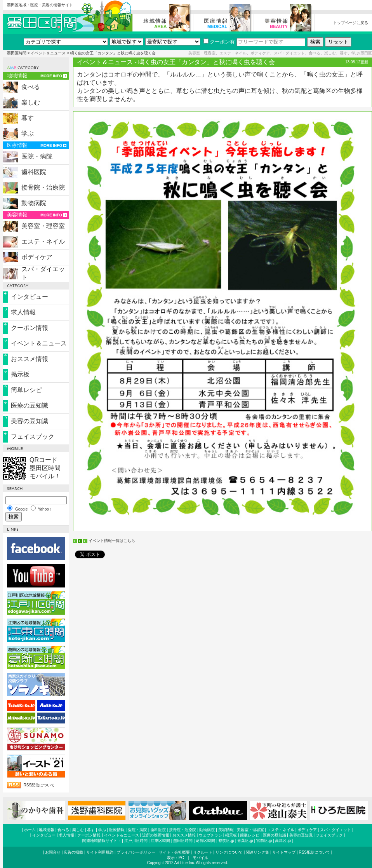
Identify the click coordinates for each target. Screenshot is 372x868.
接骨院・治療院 (43, 187)
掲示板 (20, 374)
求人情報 (23, 312)
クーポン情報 (30, 328)
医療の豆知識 (30, 405)
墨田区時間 (17, 53)
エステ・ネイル (43, 241)
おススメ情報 (30, 359)
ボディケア (37, 257)
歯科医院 (34, 172)
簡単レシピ (26, 390)
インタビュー (30, 297)
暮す (28, 118)
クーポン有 (219, 42)
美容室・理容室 (43, 226)
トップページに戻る (351, 23)
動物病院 (34, 203)
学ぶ (28, 133)
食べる (31, 87)
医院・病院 (37, 156)
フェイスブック (33, 437)
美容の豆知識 (30, 421)
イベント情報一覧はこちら (112, 541)
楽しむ (31, 102)
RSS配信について (39, 785)
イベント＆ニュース (48, 53)
